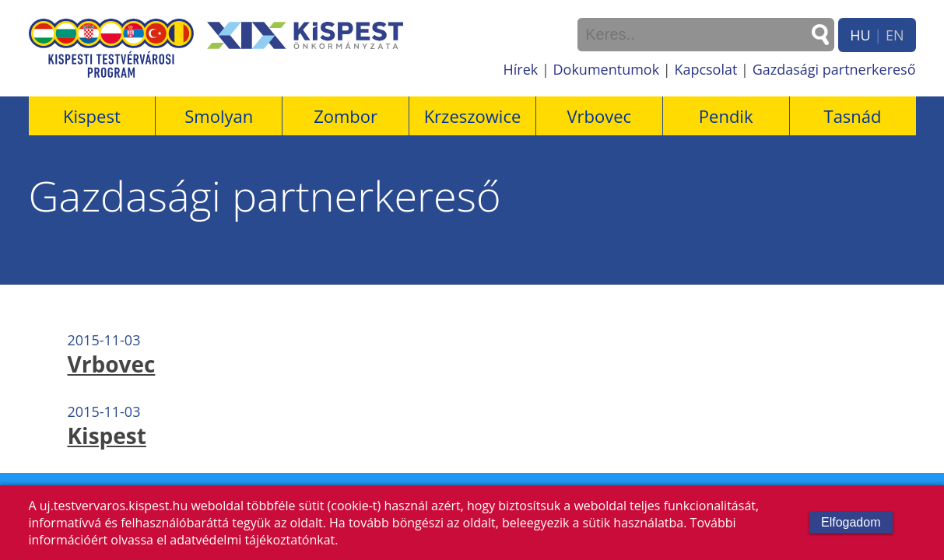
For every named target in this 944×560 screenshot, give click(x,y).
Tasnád (853, 116)
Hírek (521, 69)
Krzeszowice (473, 116)
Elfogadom (851, 522)
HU (860, 35)
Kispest (92, 116)
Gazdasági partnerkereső (834, 69)
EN (895, 35)
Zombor (346, 116)
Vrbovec (599, 116)
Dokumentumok (607, 69)
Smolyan (219, 116)
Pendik (726, 116)
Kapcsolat (705, 69)
